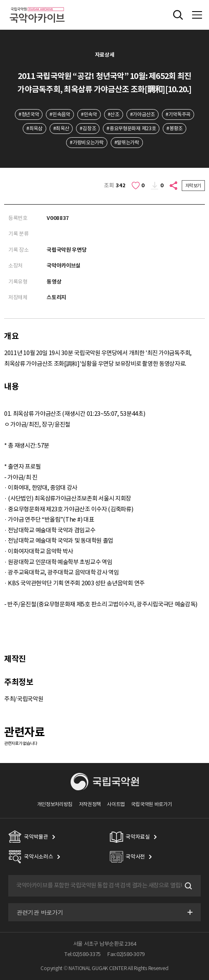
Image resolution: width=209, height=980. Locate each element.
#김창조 (88, 128)
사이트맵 (116, 804)
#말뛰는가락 (127, 142)
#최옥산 (61, 128)
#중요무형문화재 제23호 (131, 128)
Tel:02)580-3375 (83, 954)
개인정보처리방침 (55, 804)
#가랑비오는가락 (87, 142)
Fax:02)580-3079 (126, 954)
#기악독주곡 (178, 114)
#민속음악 (60, 114)
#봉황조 (175, 128)
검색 (188, 886)
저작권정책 (90, 804)
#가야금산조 (142, 114)
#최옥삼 (34, 128)
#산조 (114, 114)
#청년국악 (29, 114)
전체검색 (178, 15)
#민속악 (89, 114)
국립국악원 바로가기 (151, 804)
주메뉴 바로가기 (0, 0)
